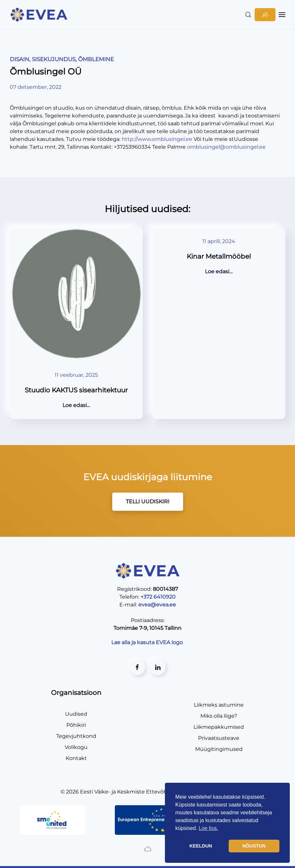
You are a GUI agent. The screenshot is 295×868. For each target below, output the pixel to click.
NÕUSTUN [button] (254, 846)
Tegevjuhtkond (76, 736)
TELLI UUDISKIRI (148, 502)
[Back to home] (40, 15)
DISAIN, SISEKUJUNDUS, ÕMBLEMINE (62, 59)
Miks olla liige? (219, 716)
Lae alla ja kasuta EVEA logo (148, 642)
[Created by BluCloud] (148, 848)
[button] (248, 15)
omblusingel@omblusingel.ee (226, 147)
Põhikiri (76, 725)
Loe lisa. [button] (208, 828)
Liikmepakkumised (219, 727)
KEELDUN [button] (201, 846)
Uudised (76, 714)
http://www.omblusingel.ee (157, 139)
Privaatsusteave (219, 738)
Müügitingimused (219, 749)
